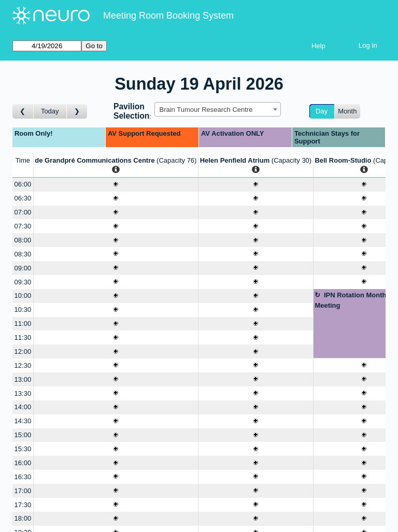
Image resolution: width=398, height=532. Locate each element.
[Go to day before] (23, 112)
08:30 (23, 254)
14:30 (23, 421)
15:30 (23, 449)
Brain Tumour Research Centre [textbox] (206, 110)
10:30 (23, 310)
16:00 (23, 463)
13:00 (23, 379)
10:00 (23, 296)
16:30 (23, 477)
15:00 (23, 435)
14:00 (23, 407)
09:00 (23, 268)
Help (318, 46)
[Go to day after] (77, 112)
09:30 (23, 282)
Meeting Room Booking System (168, 16)
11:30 (23, 337)
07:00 (23, 212)
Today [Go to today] (50, 111)
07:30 (23, 226)
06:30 (23, 198)
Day (322, 111)
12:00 (23, 351)
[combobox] (218, 109)
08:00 (23, 240)
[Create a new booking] (116, 185)
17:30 (23, 505)
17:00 (23, 491)
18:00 (23, 518)
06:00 (23, 184)
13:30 (23, 393)
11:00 (23, 323)
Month (347, 111)
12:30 (23, 365)
